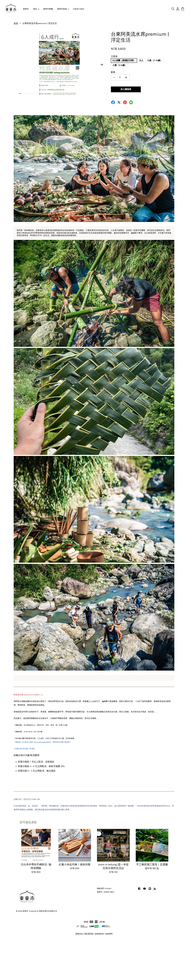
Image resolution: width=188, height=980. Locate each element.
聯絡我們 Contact (104, 888)
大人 (141, 60)
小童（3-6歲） (120, 65)
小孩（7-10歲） (155, 60)
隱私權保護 (89, 934)
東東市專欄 (48, 9)
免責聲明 (109, 934)
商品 (36, 9)
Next (102, 65)
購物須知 (79, 934)
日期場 (114, 56)
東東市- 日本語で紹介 (106, 892)
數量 (113, 72)
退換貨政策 (99, 934)
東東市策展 (63, 9)
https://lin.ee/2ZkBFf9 (42, 742)
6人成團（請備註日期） (124, 60)
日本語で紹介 (79, 9)
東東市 (26, 9)
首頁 (16, 23)
